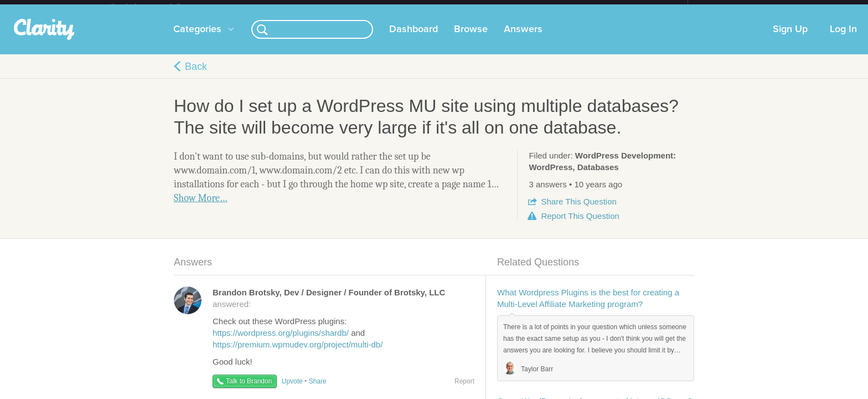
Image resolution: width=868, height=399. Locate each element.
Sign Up (790, 38)
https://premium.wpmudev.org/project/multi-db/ (298, 353)
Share (578, 210)
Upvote (292, 390)
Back (196, 75)
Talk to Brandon (249, 390)
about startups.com (727, 7)
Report (580, 225)
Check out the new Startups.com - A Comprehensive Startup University (567, 7)
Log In (843, 38)
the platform (157, 6)
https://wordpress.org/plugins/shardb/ (281, 342)
